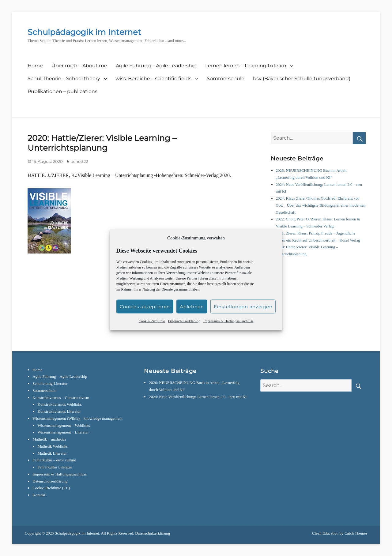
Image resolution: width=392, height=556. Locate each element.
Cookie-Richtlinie (152, 328)
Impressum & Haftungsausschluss (228, 328)
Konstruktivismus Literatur (59, 411)
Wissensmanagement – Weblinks (64, 425)
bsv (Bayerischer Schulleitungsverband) (302, 79)
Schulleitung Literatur (50, 383)
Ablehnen (192, 313)
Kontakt (39, 495)
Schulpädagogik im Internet (84, 32)
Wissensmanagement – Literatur (63, 432)
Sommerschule (226, 79)
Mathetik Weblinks (53, 446)
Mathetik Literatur (52, 453)
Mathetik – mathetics (49, 439)
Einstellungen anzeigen (243, 313)
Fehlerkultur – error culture (54, 460)
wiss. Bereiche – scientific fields (153, 79)
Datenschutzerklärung (184, 328)
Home (35, 66)
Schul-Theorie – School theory (64, 79)
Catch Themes (356, 533)
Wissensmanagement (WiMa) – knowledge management (77, 418)
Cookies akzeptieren (145, 313)
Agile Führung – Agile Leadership (156, 66)
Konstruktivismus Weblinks (60, 404)
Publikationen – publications (62, 91)
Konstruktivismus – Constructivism (61, 398)
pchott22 (79, 161)
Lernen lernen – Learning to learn (246, 66)
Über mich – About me (79, 66)
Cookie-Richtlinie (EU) (51, 488)
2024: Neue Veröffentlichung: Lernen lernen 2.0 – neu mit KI (198, 397)
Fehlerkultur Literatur (55, 467)
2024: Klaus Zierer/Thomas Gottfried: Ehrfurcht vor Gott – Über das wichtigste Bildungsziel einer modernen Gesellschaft (321, 205)
